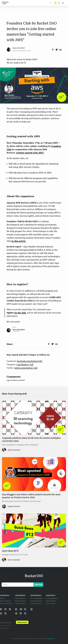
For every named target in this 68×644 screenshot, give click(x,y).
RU (55, 3)
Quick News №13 (10, 551)
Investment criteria (5, 626)
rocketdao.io (5, 595)
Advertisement (22, 622)
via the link (20, 313)
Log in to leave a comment (16, 380)
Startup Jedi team (20, 598)
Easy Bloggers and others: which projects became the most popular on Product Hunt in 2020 (31, 496)
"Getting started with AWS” (30, 153)
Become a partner (51, 601)
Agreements (51, 639)
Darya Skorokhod (19, 48)
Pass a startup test (5, 601)
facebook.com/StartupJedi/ (30, 361)
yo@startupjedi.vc (20, 603)
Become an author (20, 601)
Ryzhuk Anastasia (14, 450)
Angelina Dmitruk (14, 506)
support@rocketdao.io (6, 603)
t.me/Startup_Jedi (25, 364)
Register (2, 598)
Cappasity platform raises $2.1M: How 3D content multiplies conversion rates (31, 440)
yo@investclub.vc (51, 603)
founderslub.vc (36, 595)
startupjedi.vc (20, 595)
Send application (5, 628)
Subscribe (38, 585)
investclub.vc (51, 595)
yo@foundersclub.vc (36, 603)
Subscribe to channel (36, 601)
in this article (19, 241)
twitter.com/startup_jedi (26, 368)
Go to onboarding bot (36, 598)
